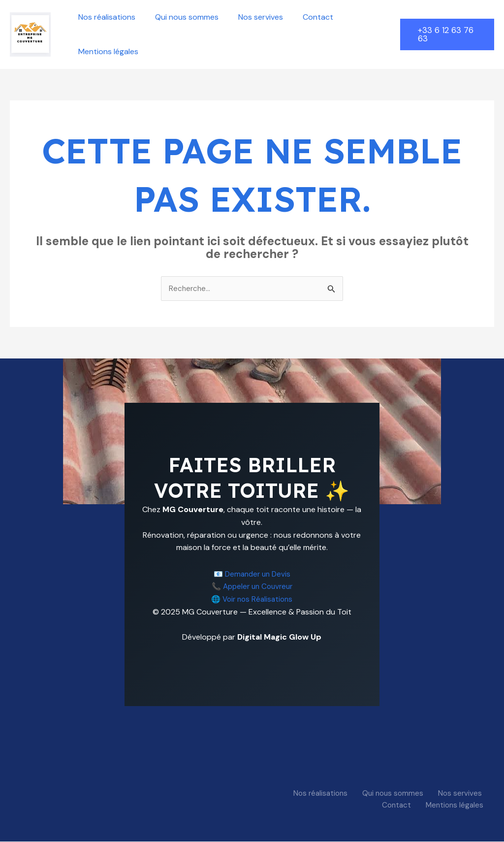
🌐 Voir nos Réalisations (252, 599)
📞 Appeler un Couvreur (252, 587)
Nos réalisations (105, 17)
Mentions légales (106, 51)
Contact (304, 17)
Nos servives (251, 17)
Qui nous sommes (181, 17)
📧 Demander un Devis (252, 574)
